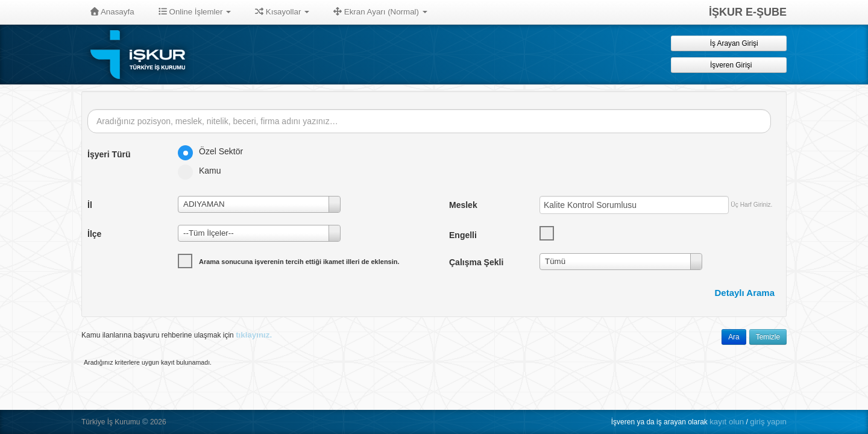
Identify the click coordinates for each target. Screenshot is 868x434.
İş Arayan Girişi (728, 43)
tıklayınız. (254, 335)
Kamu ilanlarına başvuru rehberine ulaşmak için (177, 335)
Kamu (203, 171)
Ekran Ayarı (380, 12)
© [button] (145, 422)
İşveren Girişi (729, 65)
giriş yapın (768, 422)
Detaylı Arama (745, 293)
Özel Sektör (214, 151)
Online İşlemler (195, 12)
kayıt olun (727, 422)
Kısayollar (282, 12)
